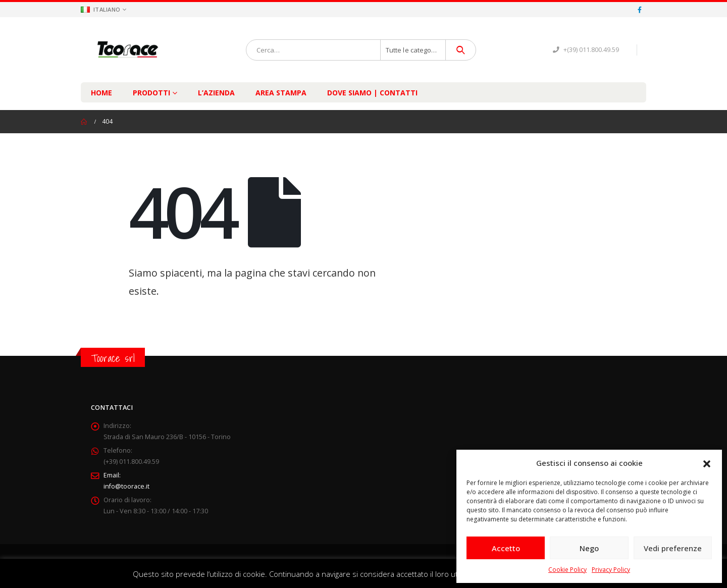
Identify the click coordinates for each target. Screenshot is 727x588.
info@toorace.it (126, 486)
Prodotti (151, 93)
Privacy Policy (611, 570)
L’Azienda (216, 93)
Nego (589, 548)
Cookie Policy (567, 570)
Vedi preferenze (673, 548)
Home (101, 93)
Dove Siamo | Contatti (372, 93)
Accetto (506, 548)
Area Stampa (281, 93)
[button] (707, 463)
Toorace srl (113, 358)
